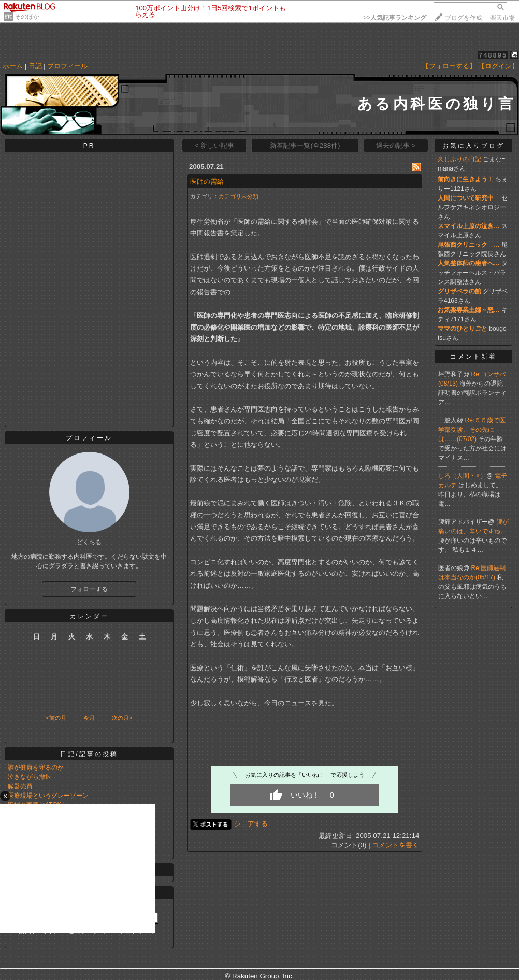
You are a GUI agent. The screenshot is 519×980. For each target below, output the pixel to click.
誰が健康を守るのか (36, 768)
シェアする (251, 824)
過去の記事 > (396, 145)
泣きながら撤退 (30, 777)
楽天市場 (502, 18)
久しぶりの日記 (459, 159)
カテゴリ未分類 (239, 196)
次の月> (122, 718)
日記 (35, 66)
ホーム (13, 66)
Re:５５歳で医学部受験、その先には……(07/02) (472, 430)
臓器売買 (20, 786)
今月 (89, 718)
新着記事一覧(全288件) (305, 145)
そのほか (27, 17)
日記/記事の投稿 (89, 754)
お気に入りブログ (473, 146)
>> (395, 18)
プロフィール (67, 66)
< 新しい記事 (215, 145)
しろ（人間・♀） (462, 476)
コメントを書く (395, 845)
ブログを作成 (464, 18)
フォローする (89, 589)
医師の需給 (207, 182)
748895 (493, 55)
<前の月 (56, 718)
